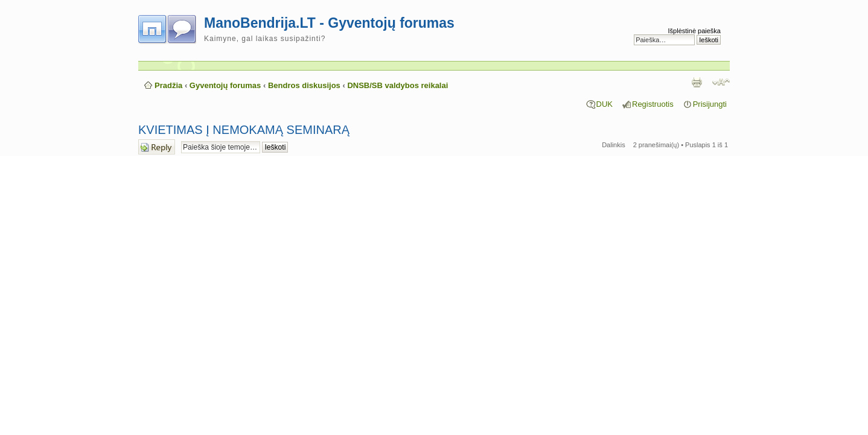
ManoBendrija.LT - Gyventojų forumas (329, 23)
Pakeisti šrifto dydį (721, 82)
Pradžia (168, 85)
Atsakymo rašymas (157, 147)
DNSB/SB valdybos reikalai (397, 85)
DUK (605, 104)
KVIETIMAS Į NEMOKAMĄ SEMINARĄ (244, 130)
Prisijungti (710, 104)
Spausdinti (697, 82)
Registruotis (653, 104)
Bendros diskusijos (304, 85)
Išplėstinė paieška (694, 31)
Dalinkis (614, 145)
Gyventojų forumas (225, 85)
